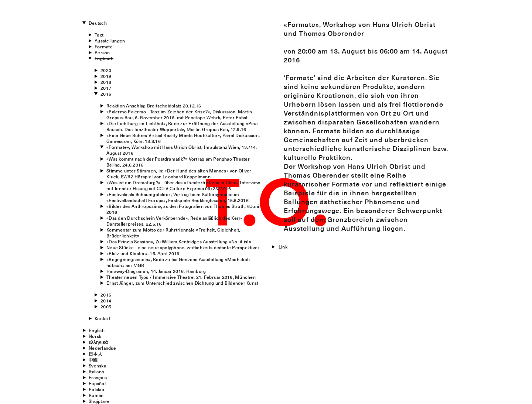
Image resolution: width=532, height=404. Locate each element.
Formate (104, 47)
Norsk (95, 336)
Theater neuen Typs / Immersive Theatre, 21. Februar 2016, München (181, 277)
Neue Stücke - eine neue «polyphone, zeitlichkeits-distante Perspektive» (183, 247)
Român (96, 395)
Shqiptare (99, 401)
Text (99, 35)
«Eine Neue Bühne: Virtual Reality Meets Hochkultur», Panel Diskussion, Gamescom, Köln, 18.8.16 (183, 138)
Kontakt (103, 318)
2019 (106, 76)
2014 (106, 301)
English (97, 330)
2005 (106, 307)
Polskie (96, 389)
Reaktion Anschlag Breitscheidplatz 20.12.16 (154, 106)
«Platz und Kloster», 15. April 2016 (143, 253)
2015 (106, 295)
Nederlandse (102, 348)
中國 (93, 360)
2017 (106, 88)
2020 (106, 70)
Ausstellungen (110, 41)
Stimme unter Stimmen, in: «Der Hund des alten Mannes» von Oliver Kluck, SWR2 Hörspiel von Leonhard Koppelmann (179, 174)
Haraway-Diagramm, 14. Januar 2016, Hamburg (156, 271)
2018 (106, 82)
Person (102, 52)
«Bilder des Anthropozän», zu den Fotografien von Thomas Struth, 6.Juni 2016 (183, 209)
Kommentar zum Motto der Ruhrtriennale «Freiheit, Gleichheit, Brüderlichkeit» (173, 233)
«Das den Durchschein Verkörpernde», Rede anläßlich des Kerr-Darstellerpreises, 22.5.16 (174, 221)
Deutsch (98, 23)
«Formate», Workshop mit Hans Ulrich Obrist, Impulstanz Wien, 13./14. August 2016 (182, 150)
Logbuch (104, 58)
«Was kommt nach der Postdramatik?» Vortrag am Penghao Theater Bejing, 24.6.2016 (178, 162)
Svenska (97, 366)
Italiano (96, 372)
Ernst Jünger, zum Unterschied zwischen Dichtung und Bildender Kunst (182, 283)
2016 (106, 94)
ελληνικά (98, 342)
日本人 (96, 354)
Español (97, 383)
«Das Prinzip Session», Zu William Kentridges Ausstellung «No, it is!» (179, 242)
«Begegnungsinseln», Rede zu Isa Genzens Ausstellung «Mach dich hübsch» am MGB (178, 262)
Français (98, 377)
